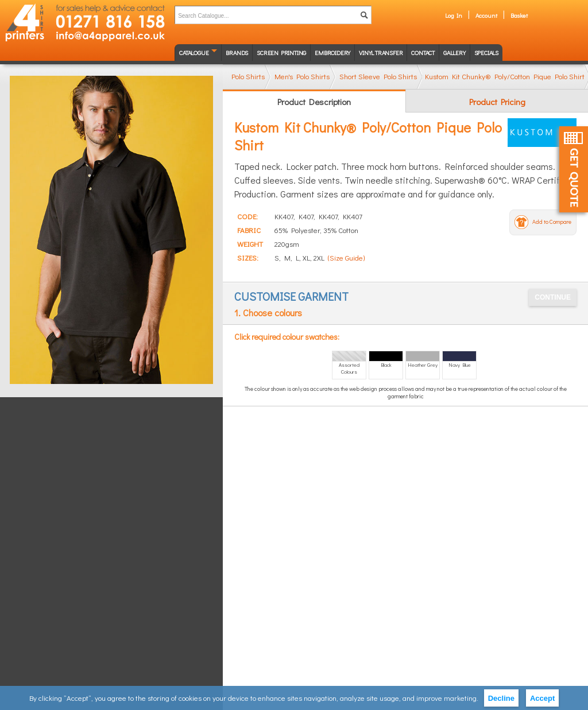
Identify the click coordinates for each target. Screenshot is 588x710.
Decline (501, 698)
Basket (519, 15)
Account (486, 15)
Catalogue (194, 53)
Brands (237, 53)
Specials (486, 53)
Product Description (314, 102)
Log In (454, 15)
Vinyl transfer (381, 53)
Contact (423, 53)
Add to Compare (552, 222)
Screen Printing (281, 53)
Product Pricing (497, 102)
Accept (542, 698)
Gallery (454, 53)
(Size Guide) (346, 257)
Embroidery (332, 53)
